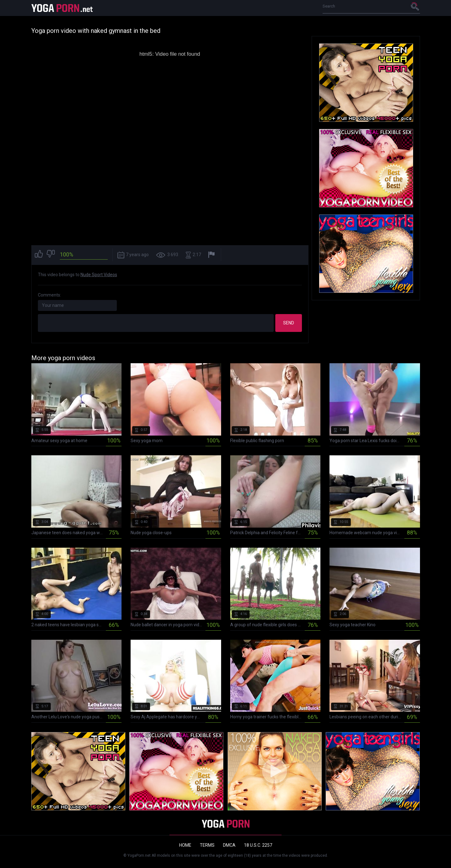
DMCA (229, 845)
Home (185, 845)
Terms (207, 845)
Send (289, 323)
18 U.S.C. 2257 (258, 845)
